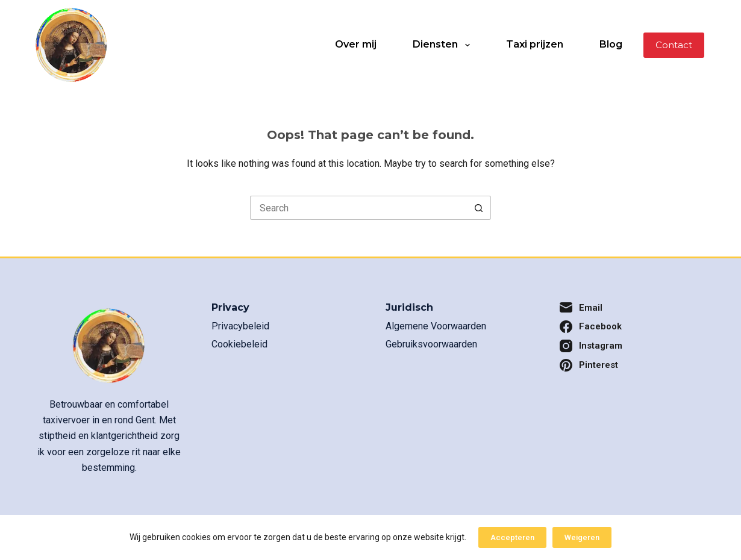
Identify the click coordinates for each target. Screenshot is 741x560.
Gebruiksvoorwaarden (431, 344)
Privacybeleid (240, 326)
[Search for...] (358, 208)
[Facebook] (632, 327)
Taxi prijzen (535, 44)
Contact (674, 45)
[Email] (632, 308)
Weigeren (582, 537)
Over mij (356, 44)
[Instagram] (632, 346)
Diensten (443, 45)
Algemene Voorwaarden (436, 326)
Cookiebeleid (239, 344)
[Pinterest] (632, 365)
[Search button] (479, 208)
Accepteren (512, 537)
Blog (611, 44)
